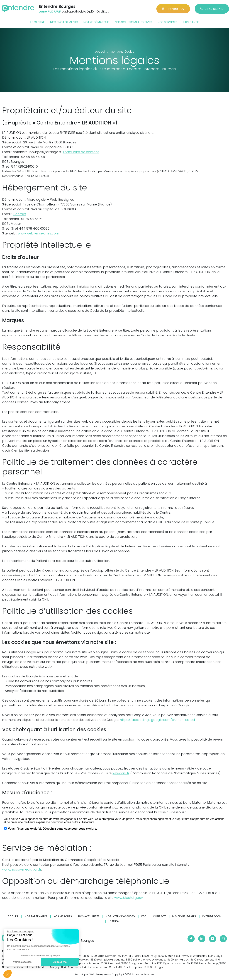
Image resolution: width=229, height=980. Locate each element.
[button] (8, 974)
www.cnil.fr (121, 773)
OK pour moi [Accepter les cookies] (59, 962)
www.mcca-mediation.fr (22, 869)
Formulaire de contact (81, 152)
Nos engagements (64, 22)
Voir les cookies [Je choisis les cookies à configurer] (21, 962)
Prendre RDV (173, 9)
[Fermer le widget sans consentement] (20, 931)
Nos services (167, 22)
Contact (20, 214)
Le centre (37, 22)
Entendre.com (212, 916)
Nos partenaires (36, 916)
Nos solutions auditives (133, 22)
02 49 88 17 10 (212, 9)
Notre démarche (96, 22)
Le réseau (114, 921)
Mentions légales (184, 916)
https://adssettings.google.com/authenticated (157, 720)
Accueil (13, 916)
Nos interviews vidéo (120, 916)
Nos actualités (89, 916)
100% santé (191, 22)
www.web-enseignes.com (38, 233)
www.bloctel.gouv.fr (130, 898)
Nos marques (63, 916)
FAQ (144, 916)
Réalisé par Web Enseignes (92, 974)
